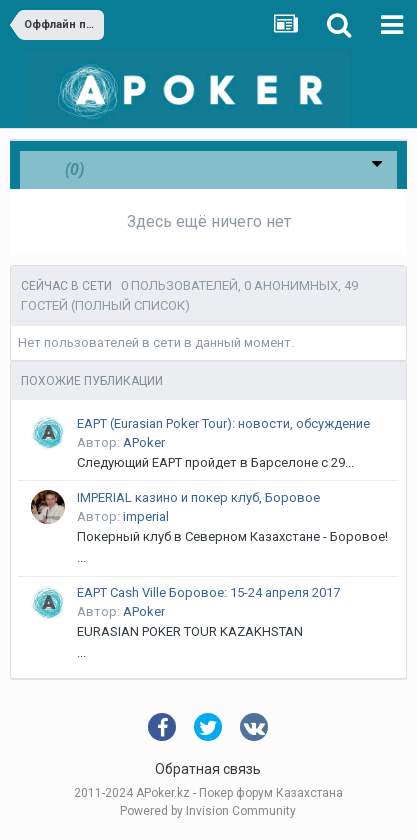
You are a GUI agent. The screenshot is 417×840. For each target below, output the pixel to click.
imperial (146, 516)
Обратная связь (208, 769)
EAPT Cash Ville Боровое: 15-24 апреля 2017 (208, 592)
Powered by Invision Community (208, 811)
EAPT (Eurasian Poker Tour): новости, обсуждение (223, 423)
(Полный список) (130, 305)
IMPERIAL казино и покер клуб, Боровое (198, 497)
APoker (144, 442)
